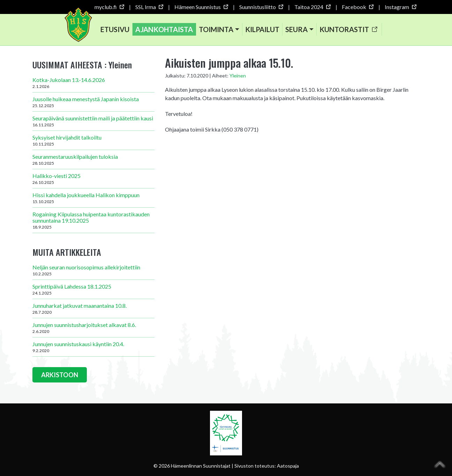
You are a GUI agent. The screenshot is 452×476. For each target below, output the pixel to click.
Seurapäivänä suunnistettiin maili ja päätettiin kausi (93, 121)
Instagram (400, 7)
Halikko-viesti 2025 (93, 179)
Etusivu (115, 29)
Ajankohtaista (164, 29)
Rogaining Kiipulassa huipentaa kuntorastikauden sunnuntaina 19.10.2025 (93, 220)
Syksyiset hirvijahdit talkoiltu (93, 140)
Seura (296, 29)
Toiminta (216, 29)
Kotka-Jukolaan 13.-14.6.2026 (93, 83)
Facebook (357, 7)
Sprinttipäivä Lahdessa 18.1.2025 (93, 289)
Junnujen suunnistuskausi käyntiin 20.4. (93, 347)
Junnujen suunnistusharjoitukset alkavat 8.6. (93, 328)
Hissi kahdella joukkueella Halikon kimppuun (93, 198)
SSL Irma (149, 7)
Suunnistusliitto (261, 7)
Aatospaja (288, 466)
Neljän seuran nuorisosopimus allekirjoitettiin (93, 270)
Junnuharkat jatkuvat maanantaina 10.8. (93, 308)
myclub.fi (109, 7)
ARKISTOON (60, 375)
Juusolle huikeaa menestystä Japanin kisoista (93, 102)
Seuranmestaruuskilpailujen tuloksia (93, 159)
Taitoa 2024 (312, 7)
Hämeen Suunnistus (201, 7)
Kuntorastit (348, 29)
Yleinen (238, 76)
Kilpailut (262, 29)
